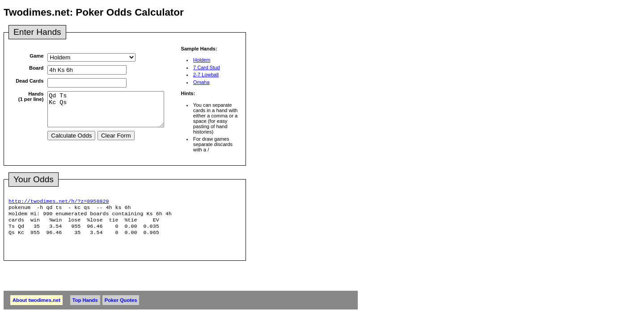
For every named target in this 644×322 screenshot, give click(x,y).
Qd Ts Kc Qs (112, 113)
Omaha (201, 82)
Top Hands (85, 305)
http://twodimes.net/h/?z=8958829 (59, 202)
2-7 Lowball (206, 75)
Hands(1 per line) (31, 96)
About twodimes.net (36, 305)
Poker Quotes (121, 305)
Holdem (202, 60)
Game (36, 56)
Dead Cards (30, 81)
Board (36, 68)
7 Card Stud (207, 67)
